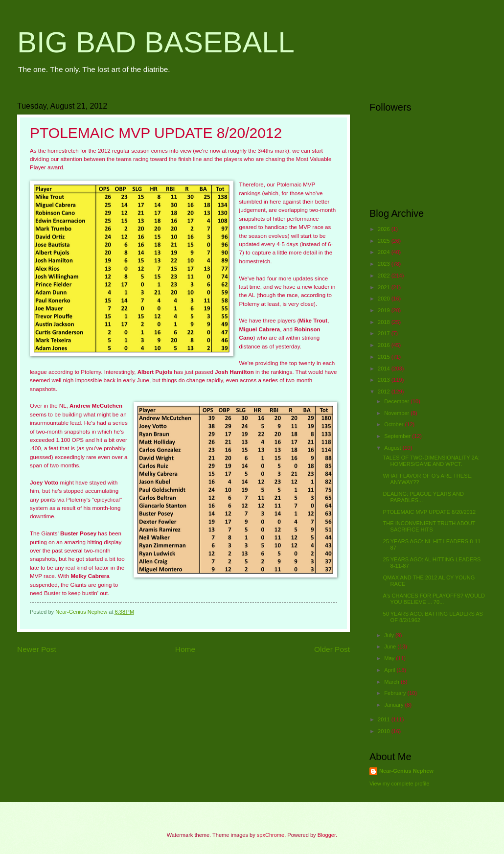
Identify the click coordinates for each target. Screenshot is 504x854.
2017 (385, 333)
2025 (385, 241)
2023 (385, 264)
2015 (385, 357)
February (396, 693)
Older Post (332, 649)
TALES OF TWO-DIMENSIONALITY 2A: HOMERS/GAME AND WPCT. (431, 461)
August (393, 448)
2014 (385, 369)
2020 (385, 299)
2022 (385, 276)
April (390, 670)
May (390, 658)
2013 (385, 380)
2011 (385, 719)
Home (185, 649)
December (397, 401)
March (392, 682)
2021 (385, 287)
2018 (385, 322)
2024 (385, 252)
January (394, 705)
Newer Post (37, 649)
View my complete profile (399, 784)
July (390, 635)
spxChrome (271, 835)
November (397, 413)
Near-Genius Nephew (406, 771)
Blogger (327, 835)
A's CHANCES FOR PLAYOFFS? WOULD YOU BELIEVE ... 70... (434, 599)
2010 (385, 731)
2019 (385, 310)
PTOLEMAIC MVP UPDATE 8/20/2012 (429, 512)
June (391, 646)
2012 (385, 392)
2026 (385, 229)
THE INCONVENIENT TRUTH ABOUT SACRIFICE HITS (429, 526)
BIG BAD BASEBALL (156, 42)
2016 (385, 345)
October (394, 424)
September (398, 436)
